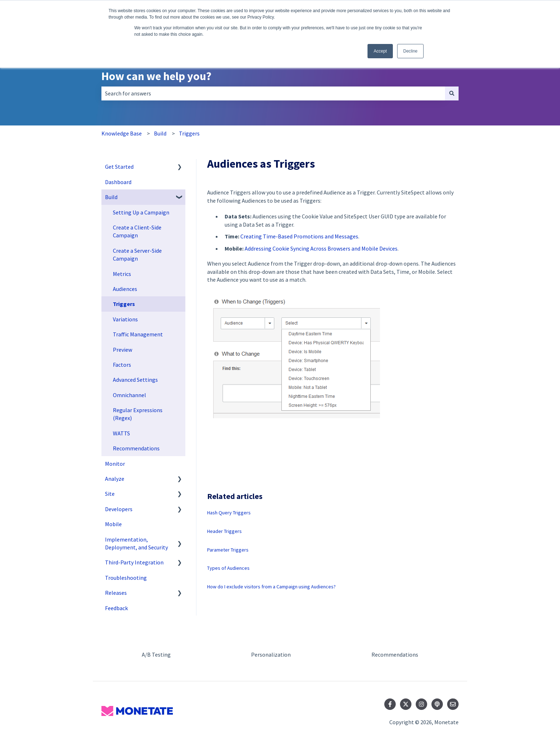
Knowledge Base (122, 133)
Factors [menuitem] (122, 365)
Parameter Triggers (228, 550)
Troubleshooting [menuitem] (126, 578)
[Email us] (453, 704)
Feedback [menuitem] (116, 608)
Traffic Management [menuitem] (138, 334)
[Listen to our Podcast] (437, 704)
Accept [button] (380, 51)
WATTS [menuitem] (121, 433)
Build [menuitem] (111, 197)
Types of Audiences (228, 568)
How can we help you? (156, 76)
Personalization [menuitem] (271, 654)
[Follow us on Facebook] (390, 704)
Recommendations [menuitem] (136, 448)
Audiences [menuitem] (125, 289)
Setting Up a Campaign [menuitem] (141, 212)
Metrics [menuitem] (122, 274)
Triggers (189, 133)
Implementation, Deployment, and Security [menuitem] (136, 543)
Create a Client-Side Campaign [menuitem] (137, 231)
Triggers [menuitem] (124, 304)
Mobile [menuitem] (113, 524)
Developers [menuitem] (119, 509)
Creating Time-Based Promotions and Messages (299, 236)
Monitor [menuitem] (115, 464)
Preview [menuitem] (122, 350)
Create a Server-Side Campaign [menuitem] (137, 255)
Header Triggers (224, 531)
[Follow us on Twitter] (406, 704)
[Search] (452, 93)
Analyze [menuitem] (115, 479)
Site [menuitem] (110, 494)
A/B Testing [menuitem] (156, 654)
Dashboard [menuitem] (118, 182)
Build (160, 133)
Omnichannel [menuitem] (129, 395)
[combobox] (273, 93)
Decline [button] (410, 51)
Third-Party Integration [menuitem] (134, 562)
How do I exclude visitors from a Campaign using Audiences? (271, 587)
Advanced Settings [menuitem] (135, 380)
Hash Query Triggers (229, 513)
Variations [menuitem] (125, 319)
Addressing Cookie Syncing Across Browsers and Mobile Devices (321, 248)
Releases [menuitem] (116, 593)
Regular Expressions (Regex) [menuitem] (138, 414)
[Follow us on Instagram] (421, 704)
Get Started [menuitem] (119, 167)
